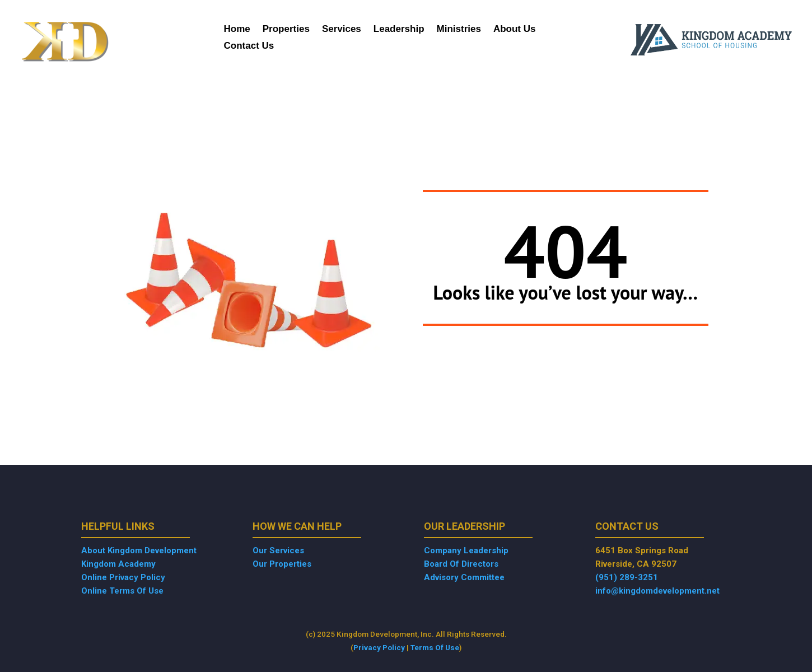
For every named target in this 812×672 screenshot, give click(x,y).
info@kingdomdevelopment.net (657, 591)
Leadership (399, 30)
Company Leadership (466, 550)
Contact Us (249, 46)
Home (237, 30)
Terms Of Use (435, 647)
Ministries (459, 30)
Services (342, 30)
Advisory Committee (464, 577)
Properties (286, 30)
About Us (515, 30)
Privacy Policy (379, 647)
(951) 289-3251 (627, 577)
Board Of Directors (461, 564)
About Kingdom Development (139, 550)
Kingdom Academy (118, 564)
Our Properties (282, 564)
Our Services (278, 550)
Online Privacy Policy (123, 577)
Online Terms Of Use (122, 591)
